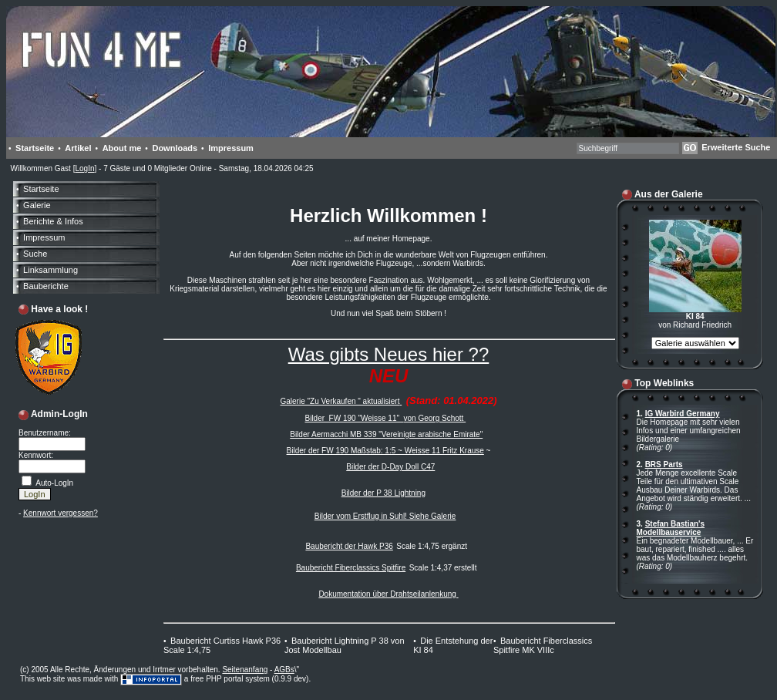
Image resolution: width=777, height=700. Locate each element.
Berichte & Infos (53, 221)
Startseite (35, 148)
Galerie (37, 205)
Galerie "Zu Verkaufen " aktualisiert (340, 401)
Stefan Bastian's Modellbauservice (671, 528)
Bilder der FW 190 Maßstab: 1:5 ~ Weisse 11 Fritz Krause (385, 451)
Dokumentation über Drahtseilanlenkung (388, 594)
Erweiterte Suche (736, 147)
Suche (35, 254)
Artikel (78, 148)
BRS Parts (664, 464)
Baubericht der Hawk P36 (349, 546)
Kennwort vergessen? (61, 513)
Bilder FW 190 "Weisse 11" (354, 418)
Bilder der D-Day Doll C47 (390, 467)
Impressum (231, 148)
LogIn (84, 168)
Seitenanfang (245, 670)
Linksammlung (50, 270)
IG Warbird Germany (683, 414)
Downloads (175, 148)
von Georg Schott (435, 418)
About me (122, 148)
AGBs (284, 670)
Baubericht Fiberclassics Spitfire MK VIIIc (543, 645)
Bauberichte (46, 286)
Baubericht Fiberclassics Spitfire (351, 568)
